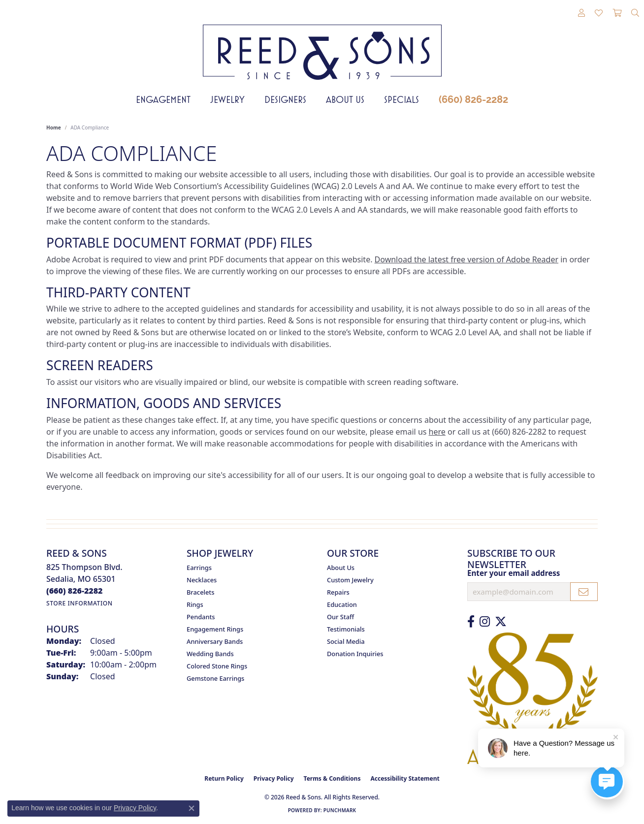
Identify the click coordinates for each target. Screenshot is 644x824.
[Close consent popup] (192, 808)
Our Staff (340, 617)
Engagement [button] (163, 99)
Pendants (201, 617)
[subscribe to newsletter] (584, 592)
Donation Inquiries (355, 654)
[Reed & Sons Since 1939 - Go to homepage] (322, 45)
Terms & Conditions (332, 778)
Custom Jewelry (350, 580)
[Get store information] (80, 603)
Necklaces (202, 580)
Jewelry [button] (227, 99)
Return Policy (224, 778)
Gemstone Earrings (215, 678)
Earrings (199, 568)
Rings (195, 604)
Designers (285, 99)
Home (54, 127)
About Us (345, 99)
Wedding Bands (210, 654)
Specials (402, 99)
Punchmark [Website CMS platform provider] (340, 810)
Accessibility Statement (405, 778)
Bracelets (200, 592)
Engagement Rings (215, 629)
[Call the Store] (75, 591)
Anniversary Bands (215, 641)
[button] (581, 13)
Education (342, 604)
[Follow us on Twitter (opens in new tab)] (501, 622)
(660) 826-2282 (473, 99)
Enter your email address (514, 573)
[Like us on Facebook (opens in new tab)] (471, 622)
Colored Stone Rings (217, 666)
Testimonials (346, 629)
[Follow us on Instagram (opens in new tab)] (485, 622)
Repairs (338, 592)
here (437, 432)
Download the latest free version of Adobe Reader (467, 259)
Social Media (346, 641)
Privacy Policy (274, 778)
